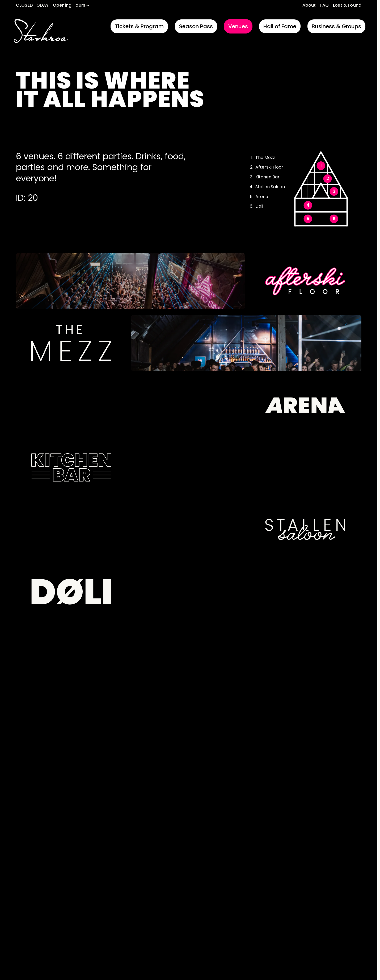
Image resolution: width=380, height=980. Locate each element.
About (309, 5)
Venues (238, 26)
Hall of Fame (280, 26)
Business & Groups (336, 26)
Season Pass (196, 26)
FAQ (324, 5)
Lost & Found (347, 5)
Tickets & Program (139, 26)
